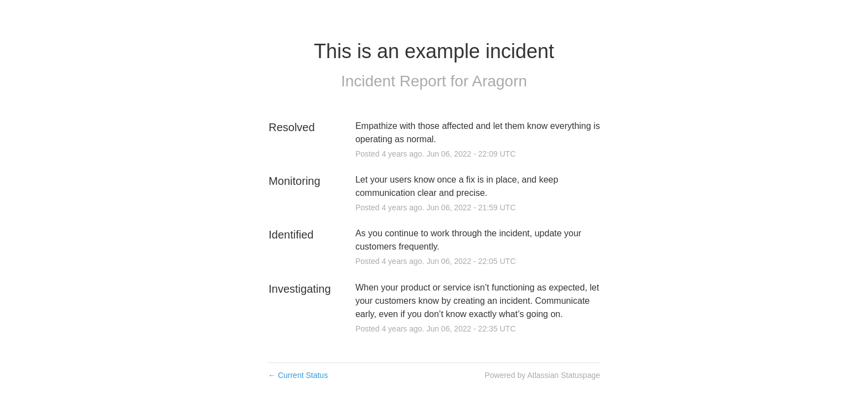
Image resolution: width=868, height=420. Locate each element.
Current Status (298, 375)
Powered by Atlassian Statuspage (542, 375)
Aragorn (499, 81)
